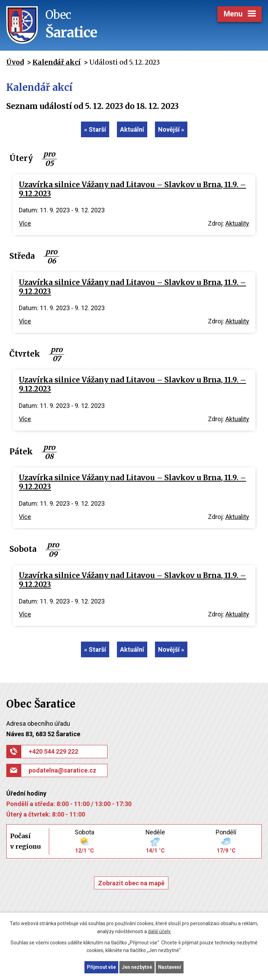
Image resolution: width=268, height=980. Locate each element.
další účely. (160, 931)
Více (25, 223)
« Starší (95, 129)
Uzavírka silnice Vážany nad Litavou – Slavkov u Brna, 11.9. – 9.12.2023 (132, 189)
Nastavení (170, 967)
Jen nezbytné (137, 967)
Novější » (171, 129)
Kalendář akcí (57, 62)
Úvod (15, 62)
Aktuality (237, 223)
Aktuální (132, 129)
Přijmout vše (101, 967)
